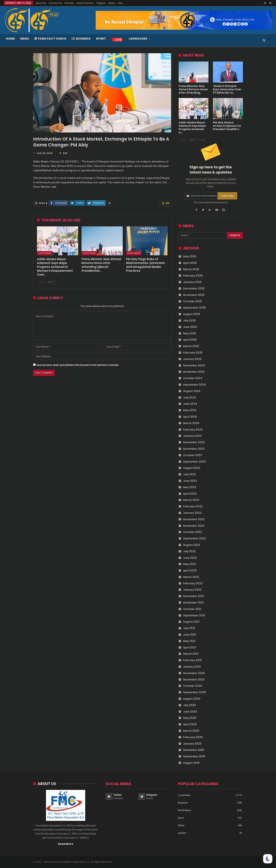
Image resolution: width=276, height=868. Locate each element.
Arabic (112, 3)
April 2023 (190, 493)
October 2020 (193, 686)
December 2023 (194, 442)
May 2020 (190, 718)
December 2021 (193, 596)
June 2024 (190, 404)
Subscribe (227, 196)
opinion (182, 833)
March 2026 (191, 269)
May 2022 (190, 564)
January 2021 (192, 667)
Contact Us (55, 3)
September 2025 (194, 308)
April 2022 (190, 570)
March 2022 (191, 577)
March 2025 (191, 346)
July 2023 (189, 474)
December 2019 (193, 750)
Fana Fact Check (50, 39)
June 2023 (190, 481)
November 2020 (194, 679)
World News (184, 810)
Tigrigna (101, 3)
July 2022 (189, 551)
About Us (41, 3)
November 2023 (194, 449)
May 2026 (190, 256)
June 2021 (190, 635)
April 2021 (190, 647)
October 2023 (193, 455)
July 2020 (190, 705)
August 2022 (192, 545)
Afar (120, 3)
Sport (101, 39)
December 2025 (194, 288)
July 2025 (189, 321)
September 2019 (194, 756)
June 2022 (190, 558)
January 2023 (192, 513)
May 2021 (189, 641)
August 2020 (192, 699)
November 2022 (194, 526)
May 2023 (190, 487)
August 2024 (192, 391)
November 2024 (194, 372)
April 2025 (190, 340)
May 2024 (190, 410)
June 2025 (190, 327)
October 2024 (193, 378)
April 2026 (190, 263)
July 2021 (189, 628)
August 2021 (191, 622)
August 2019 (191, 763)
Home (10, 39)
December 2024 (194, 365)
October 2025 (193, 301)
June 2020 (190, 711)
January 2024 (192, 436)
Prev (42, 282)
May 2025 (190, 333)
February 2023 (193, 506)
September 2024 (194, 385)
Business (81, 39)
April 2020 (190, 724)
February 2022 (193, 583)
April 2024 (190, 417)
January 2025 (192, 359)
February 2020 (193, 737)
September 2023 (194, 461)
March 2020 (191, 731)
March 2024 (191, 423)
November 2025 (194, 295)
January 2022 (192, 590)
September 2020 (194, 692)
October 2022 (193, 532)
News (25, 39)
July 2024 (190, 397)
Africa (181, 825)
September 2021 (194, 615)
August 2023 (192, 468)
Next (52, 282)
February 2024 (193, 429)
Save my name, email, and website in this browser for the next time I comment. (78, 365)
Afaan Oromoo (85, 3)
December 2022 (194, 519)
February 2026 (193, 276)
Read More (66, 843)
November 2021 (193, 603)
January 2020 (192, 743)
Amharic (69, 3)
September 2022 (194, 538)
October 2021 (192, 609)
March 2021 (191, 654)
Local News (45, 253)
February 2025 (193, 353)
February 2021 (192, 660)
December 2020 (194, 673)
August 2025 (192, 314)
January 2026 (192, 282)
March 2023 (191, 500)
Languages (138, 39)
